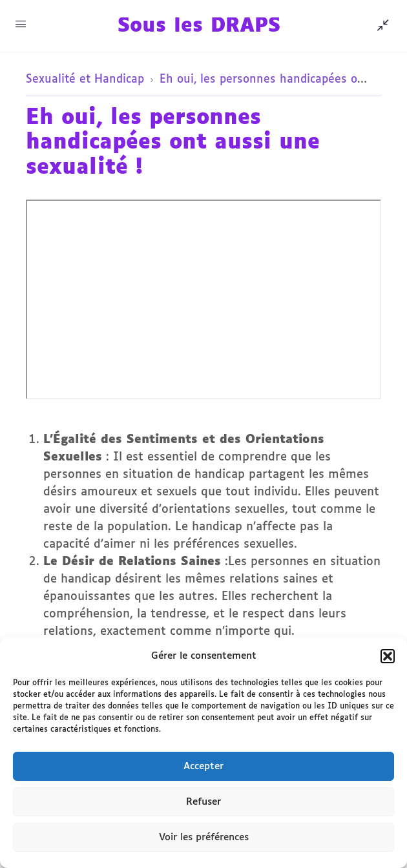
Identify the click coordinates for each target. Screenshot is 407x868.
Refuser (203, 802)
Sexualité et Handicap (85, 79)
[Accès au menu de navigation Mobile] (21, 25)
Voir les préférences (204, 837)
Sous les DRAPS (199, 26)
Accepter (203, 766)
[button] (388, 656)
